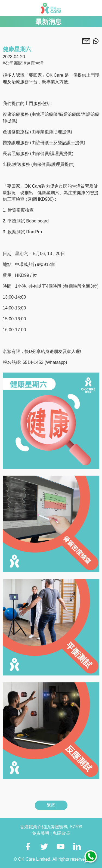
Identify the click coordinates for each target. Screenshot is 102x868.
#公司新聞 (13, 63)
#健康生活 (34, 63)
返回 (51, 805)
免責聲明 (41, 833)
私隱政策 (61, 833)
